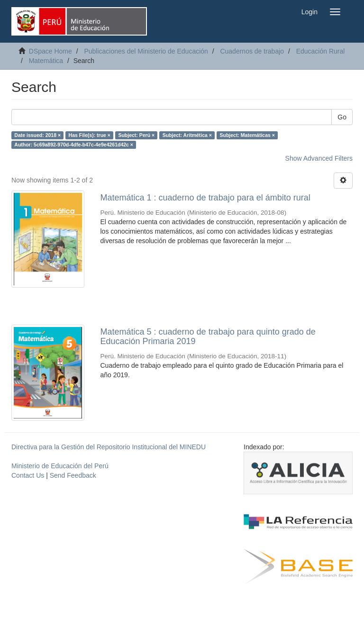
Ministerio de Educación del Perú (60, 466)
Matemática (46, 61)
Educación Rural (321, 51)
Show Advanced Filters (319, 158)
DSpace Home (50, 51)
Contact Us (28, 475)
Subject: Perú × (136, 135)
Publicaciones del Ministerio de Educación (146, 51)
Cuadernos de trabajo (252, 51)
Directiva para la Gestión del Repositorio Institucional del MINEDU (109, 447)
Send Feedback (73, 475)
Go (342, 117)
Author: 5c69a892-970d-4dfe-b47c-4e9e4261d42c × (74, 145)
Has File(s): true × (90, 135)
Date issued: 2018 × (37, 135)
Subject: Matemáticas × (247, 135)
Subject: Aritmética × (187, 135)
